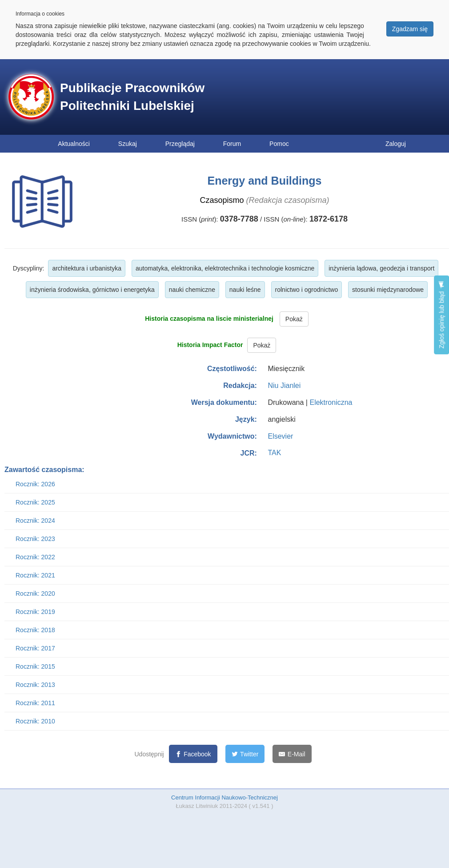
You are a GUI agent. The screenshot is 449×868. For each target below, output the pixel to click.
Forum (232, 144)
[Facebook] (193, 754)
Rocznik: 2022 (35, 557)
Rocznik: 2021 (35, 575)
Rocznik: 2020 (35, 593)
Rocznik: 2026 (35, 484)
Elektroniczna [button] (331, 402)
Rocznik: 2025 (35, 502)
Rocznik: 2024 (35, 521)
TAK (274, 453)
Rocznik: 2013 (35, 685)
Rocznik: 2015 (35, 666)
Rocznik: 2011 (35, 703)
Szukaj (128, 144)
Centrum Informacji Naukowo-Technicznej (224, 797)
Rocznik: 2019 (35, 612)
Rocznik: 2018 (35, 630)
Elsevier (280, 436)
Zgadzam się (410, 29)
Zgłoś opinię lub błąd (441, 315)
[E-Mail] (292, 754)
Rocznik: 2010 (35, 721)
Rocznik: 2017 (35, 648)
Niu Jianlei (284, 386)
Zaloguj (396, 144)
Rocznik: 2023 (35, 539)
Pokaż (294, 319)
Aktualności (74, 144)
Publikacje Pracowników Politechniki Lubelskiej (132, 97)
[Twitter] (245, 754)
